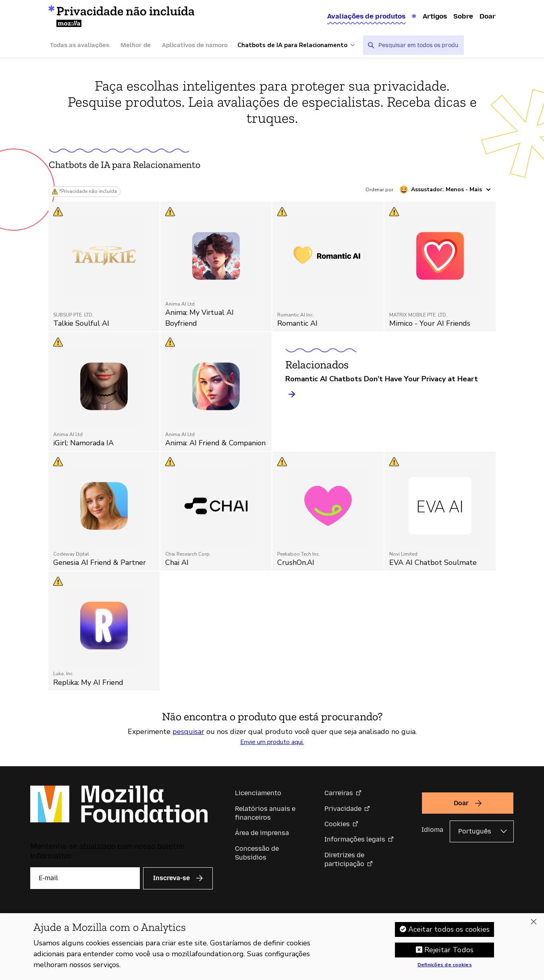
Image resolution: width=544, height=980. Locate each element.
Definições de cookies (445, 969)
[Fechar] (534, 926)
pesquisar (188, 732)
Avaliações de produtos (366, 16)
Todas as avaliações (80, 45)
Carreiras (339, 793)
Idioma (432, 830)
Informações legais (355, 839)
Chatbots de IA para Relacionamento (125, 164)
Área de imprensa (262, 833)
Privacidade (343, 809)
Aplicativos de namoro (195, 45)
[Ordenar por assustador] (445, 190)
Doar (488, 16)
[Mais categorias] (300, 45)
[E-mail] (85, 878)
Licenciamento (258, 793)
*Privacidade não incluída (88, 191)
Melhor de (136, 45)
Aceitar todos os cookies (449, 933)
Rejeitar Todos (449, 954)
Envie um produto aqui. (272, 742)
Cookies (337, 824)
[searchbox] (418, 45)
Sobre (463, 16)
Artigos (435, 16)
